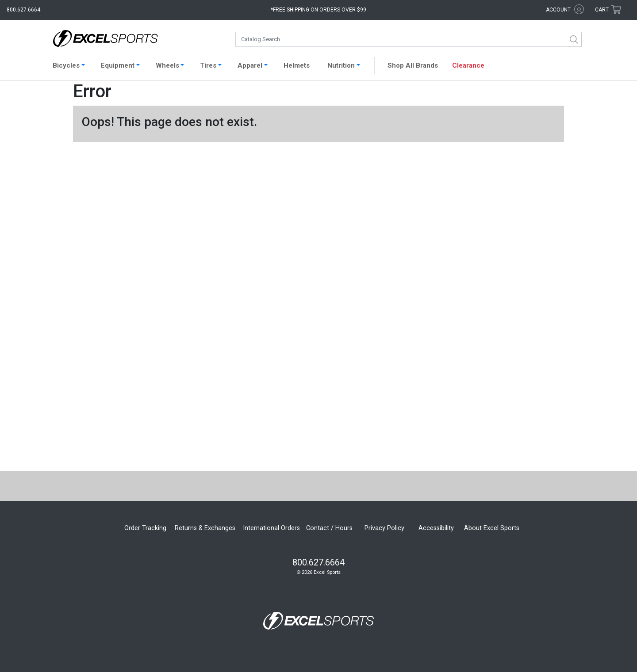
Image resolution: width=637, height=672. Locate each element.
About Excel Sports (492, 528)
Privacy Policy (384, 528)
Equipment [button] (118, 65)
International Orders (271, 528)
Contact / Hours (329, 528)
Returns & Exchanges (205, 528)
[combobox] (409, 39)
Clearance (468, 65)
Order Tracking (145, 528)
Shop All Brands (413, 65)
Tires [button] (208, 65)
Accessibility (436, 528)
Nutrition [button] (341, 65)
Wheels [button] (167, 65)
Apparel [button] (250, 65)
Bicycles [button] (66, 65)
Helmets (297, 65)
